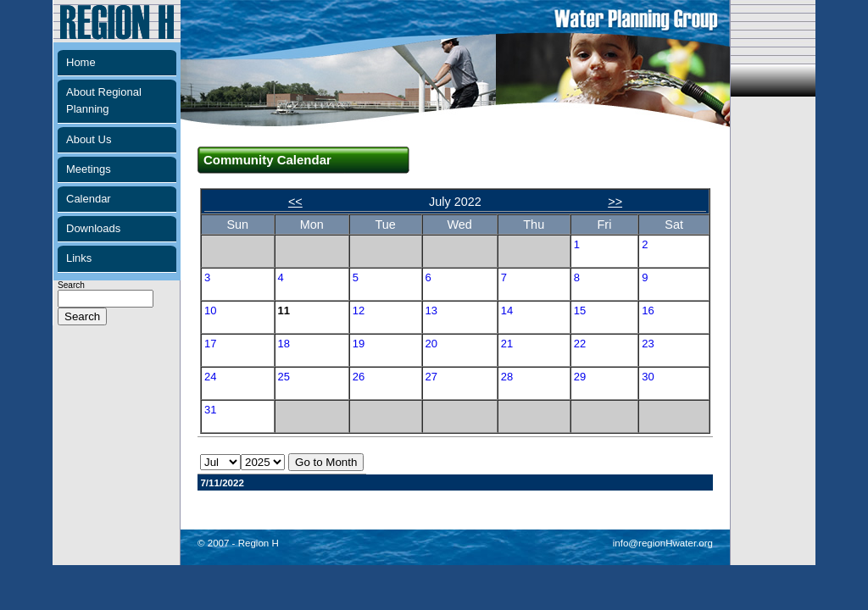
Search (106, 301)
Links (79, 258)
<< (295, 202)
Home (81, 62)
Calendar (89, 199)
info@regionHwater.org (663, 543)
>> (615, 202)
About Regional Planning (104, 100)
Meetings (89, 169)
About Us (89, 139)
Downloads (93, 228)
